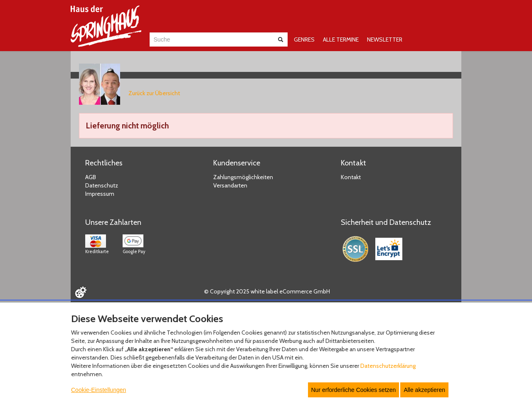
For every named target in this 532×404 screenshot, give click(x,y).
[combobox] (211, 39)
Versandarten (230, 185)
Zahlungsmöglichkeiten (243, 177)
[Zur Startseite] (106, 26)
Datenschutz (102, 185)
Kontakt (351, 177)
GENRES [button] (304, 39)
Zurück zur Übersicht (154, 93)
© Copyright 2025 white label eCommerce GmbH (267, 291)
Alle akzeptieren (424, 390)
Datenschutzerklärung (388, 366)
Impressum (100, 194)
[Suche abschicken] (281, 39)
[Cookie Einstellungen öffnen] (81, 292)
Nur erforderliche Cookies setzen (354, 390)
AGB (91, 177)
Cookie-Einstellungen (99, 390)
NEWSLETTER (385, 39)
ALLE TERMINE (341, 39)
